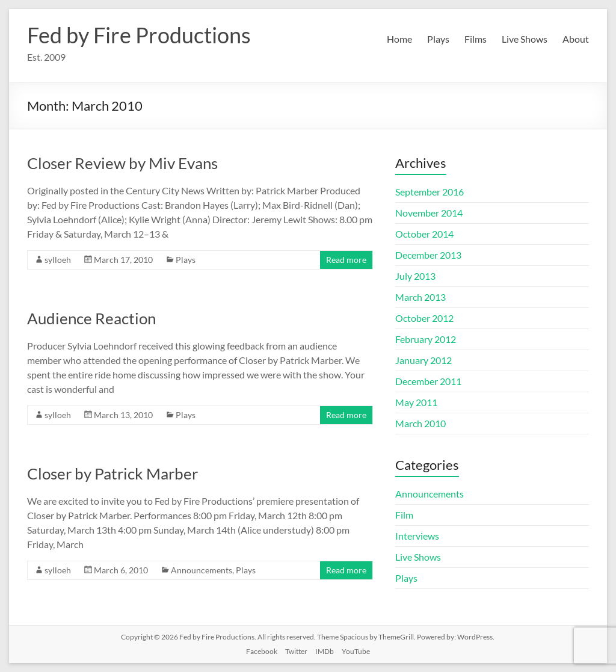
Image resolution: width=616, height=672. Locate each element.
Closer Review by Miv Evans (122, 163)
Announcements (202, 570)
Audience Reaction (91, 318)
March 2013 (420, 297)
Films (476, 39)
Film (404, 515)
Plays (438, 39)
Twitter (296, 651)
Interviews (417, 536)
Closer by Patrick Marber (112, 473)
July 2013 (415, 276)
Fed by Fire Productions (139, 35)
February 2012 (426, 339)
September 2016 (430, 192)
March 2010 (420, 423)
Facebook (262, 651)
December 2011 (428, 381)
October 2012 (424, 318)
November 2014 (429, 213)
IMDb (325, 651)
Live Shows (525, 39)
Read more (346, 260)
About (576, 39)
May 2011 (416, 402)
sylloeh (58, 260)
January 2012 (423, 360)
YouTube (356, 651)
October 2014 (424, 234)
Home (399, 39)
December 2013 (428, 255)
